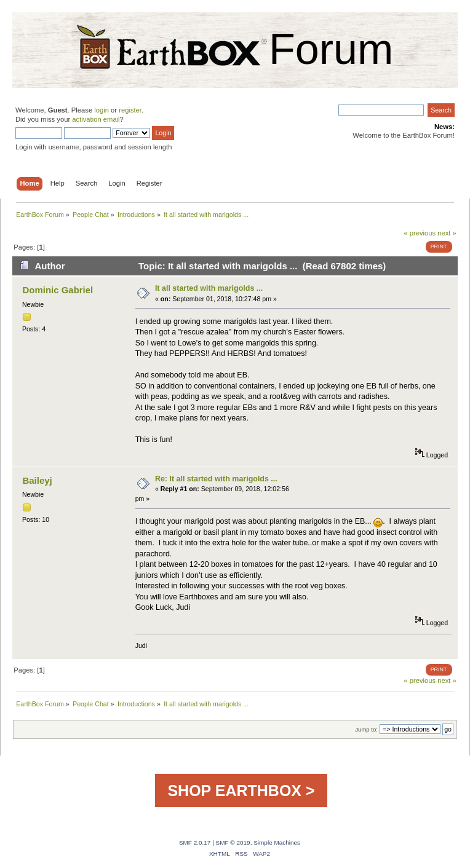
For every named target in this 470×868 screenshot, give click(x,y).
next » (447, 233)
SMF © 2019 (233, 842)
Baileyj (37, 480)
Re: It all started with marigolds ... (216, 479)
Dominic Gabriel (58, 290)
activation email (96, 119)
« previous (420, 233)
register (130, 110)
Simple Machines (277, 842)
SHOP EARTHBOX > (241, 791)
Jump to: (366, 729)
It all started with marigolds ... (209, 288)
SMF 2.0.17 (195, 842)
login (102, 110)
